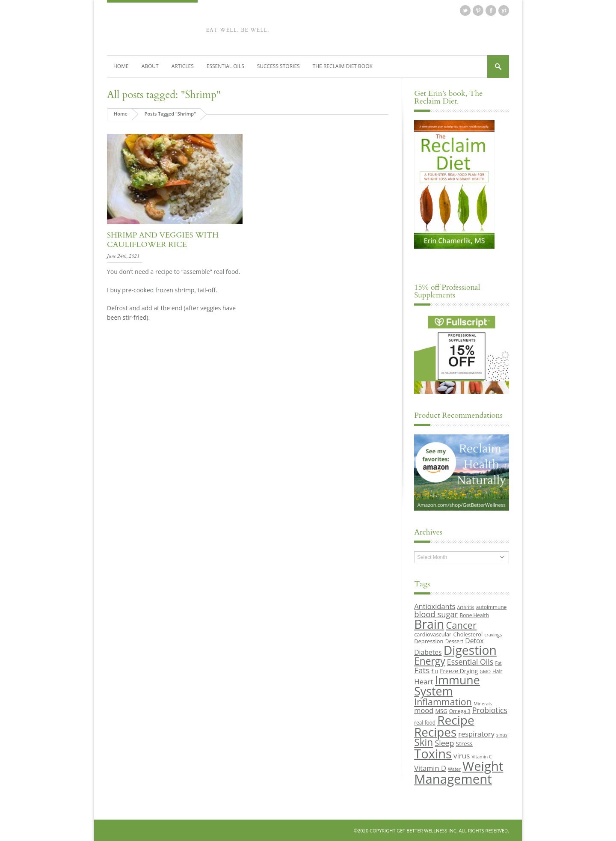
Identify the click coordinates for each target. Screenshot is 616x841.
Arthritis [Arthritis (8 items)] (466, 607)
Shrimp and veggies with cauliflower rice (163, 239)
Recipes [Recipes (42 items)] (435, 731)
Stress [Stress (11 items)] (464, 744)
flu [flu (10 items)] (435, 671)
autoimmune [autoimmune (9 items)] (492, 607)
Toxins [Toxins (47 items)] (433, 753)
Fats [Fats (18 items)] (422, 670)
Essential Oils (225, 66)
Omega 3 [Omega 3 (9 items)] (460, 710)
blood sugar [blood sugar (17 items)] (436, 614)
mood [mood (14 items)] (424, 710)
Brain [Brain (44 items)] (429, 624)
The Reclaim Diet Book (343, 66)
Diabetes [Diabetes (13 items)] (428, 652)
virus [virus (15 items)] (462, 755)
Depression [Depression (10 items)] (429, 641)
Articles (183, 66)
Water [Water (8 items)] (454, 769)
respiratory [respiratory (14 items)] (476, 733)
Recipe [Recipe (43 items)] (456, 720)
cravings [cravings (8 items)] (493, 634)
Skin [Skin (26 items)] (423, 742)
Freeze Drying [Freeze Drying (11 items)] (459, 670)
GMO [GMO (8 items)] (485, 671)
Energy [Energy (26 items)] (429, 661)
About (150, 66)
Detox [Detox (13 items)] (474, 640)
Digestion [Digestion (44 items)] (470, 650)
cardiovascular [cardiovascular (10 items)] (433, 634)
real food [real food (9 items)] (425, 722)
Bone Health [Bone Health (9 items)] (475, 615)
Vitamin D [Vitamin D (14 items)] (430, 768)
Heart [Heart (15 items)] (423, 681)
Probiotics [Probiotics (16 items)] (490, 710)
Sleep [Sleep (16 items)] (444, 743)
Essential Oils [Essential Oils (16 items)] (470, 661)
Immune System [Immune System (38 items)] (447, 685)
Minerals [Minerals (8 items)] (483, 703)
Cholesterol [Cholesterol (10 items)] (468, 634)
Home (121, 66)
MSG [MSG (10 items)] (441, 710)
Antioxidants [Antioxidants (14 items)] (435, 606)
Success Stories (278, 66)
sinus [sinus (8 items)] (502, 734)
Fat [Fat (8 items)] (498, 663)
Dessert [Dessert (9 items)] (454, 641)
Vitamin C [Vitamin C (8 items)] (481, 756)
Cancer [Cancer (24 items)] (461, 625)
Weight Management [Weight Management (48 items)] (459, 772)
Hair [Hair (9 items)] (497, 671)
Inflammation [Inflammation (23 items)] (443, 701)
